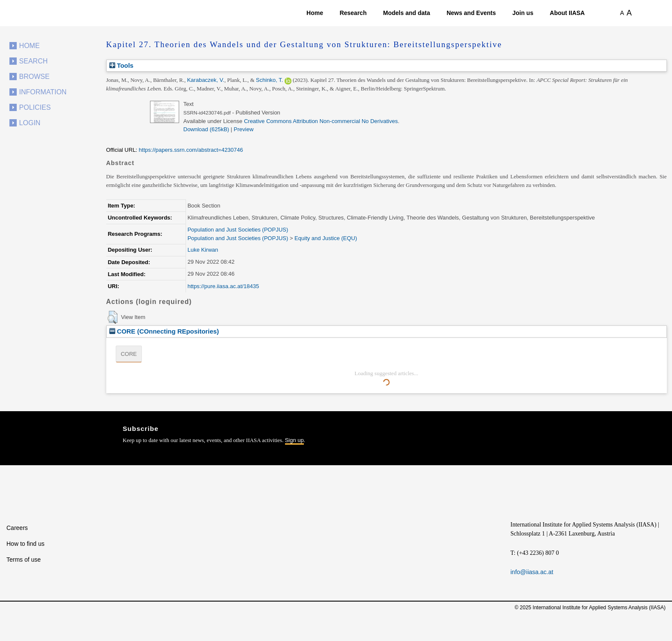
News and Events (471, 13)
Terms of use (24, 560)
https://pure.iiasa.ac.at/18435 (223, 286)
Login (30, 123)
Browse (34, 77)
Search (34, 61)
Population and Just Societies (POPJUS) (238, 230)
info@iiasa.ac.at (532, 572)
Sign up (294, 440)
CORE (129, 354)
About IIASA (567, 13)
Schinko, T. (269, 80)
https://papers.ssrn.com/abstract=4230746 (191, 150)
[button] (112, 317)
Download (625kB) (206, 129)
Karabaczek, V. (205, 80)
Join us (523, 13)
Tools (121, 65)
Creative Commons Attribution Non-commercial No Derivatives (321, 121)
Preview (243, 129)
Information (43, 92)
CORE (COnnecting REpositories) (164, 331)
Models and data (407, 13)
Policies (35, 107)
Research (353, 13)
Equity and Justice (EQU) (326, 238)
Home (315, 13)
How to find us (25, 544)
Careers (17, 528)
